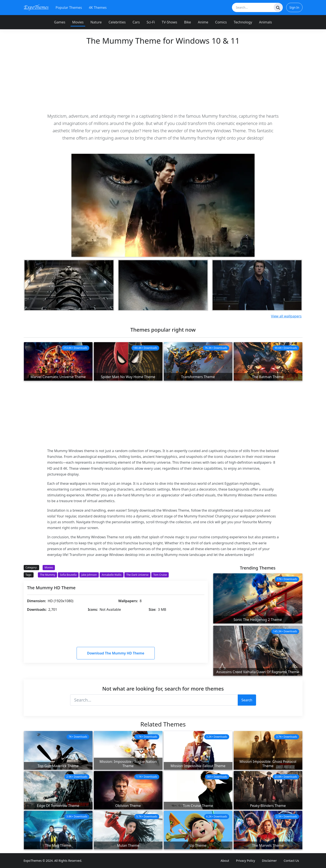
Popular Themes (69, 8)
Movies (78, 22)
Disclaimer (269, 861)
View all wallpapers (286, 316)
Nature (96, 22)
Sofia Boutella (68, 575)
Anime (203, 22)
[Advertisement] (163, 79)
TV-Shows (170, 22)
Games (60, 22)
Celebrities (117, 22)
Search (247, 700)
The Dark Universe (138, 575)
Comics (221, 22)
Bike (187, 22)
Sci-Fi (151, 22)
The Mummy (47, 575)
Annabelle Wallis (111, 575)
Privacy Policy (246, 861)
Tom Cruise (160, 575)
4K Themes (98, 8)
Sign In (294, 7)
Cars (136, 22)
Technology (243, 22)
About (225, 861)
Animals (266, 22)
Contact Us (291, 861)
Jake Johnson (89, 575)
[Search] (278, 7)
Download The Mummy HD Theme (116, 653)
